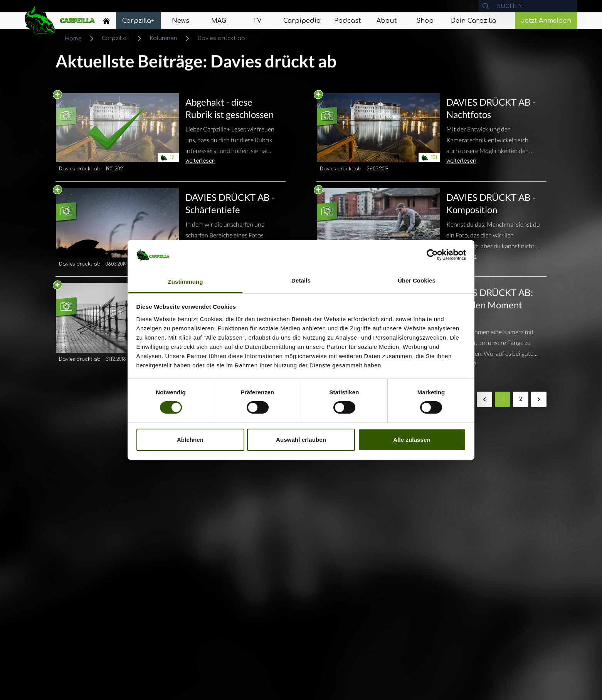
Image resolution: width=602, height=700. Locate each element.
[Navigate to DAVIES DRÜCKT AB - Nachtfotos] (378, 134)
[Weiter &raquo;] (539, 399)
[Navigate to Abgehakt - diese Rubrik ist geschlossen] (118, 134)
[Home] (106, 21)
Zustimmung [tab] (186, 282)
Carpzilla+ (116, 38)
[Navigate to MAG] (219, 21)
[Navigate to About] (387, 21)
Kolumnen (163, 38)
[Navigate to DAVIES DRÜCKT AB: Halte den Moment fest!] (493, 321)
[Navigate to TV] (257, 21)
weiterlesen (200, 161)
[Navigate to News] (181, 21)
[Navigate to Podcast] (347, 21)
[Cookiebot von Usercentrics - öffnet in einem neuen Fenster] (432, 255)
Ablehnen (190, 440)
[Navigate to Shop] (425, 21)
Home (73, 39)
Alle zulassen (412, 440)
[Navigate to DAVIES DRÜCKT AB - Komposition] (378, 229)
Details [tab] (301, 280)
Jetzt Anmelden (546, 21)
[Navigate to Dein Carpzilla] (474, 21)
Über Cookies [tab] (417, 280)
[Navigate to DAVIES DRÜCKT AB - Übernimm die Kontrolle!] (118, 330)
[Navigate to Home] (106, 23)
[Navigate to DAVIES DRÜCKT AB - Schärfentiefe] (118, 229)
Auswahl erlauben (301, 440)
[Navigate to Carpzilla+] (138, 21)
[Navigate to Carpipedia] (302, 21)
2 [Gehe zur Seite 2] (521, 399)
